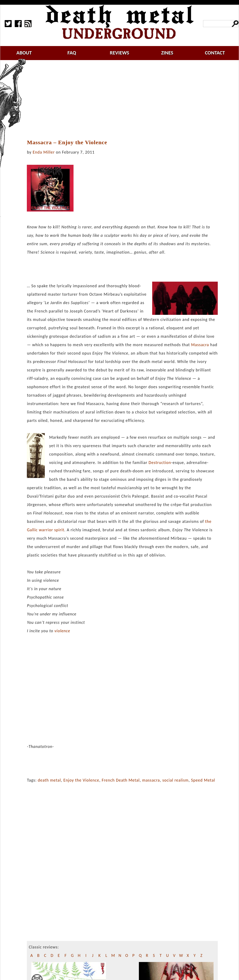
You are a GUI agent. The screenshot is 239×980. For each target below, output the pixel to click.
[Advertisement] (125, 100)
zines (167, 53)
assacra (202, 345)
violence (62, 631)
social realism (175, 780)
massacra (151, 780)
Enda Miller (44, 152)
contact (215, 53)
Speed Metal (203, 780)
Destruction (160, 463)
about (24, 53)
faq (72, 53)
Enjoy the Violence (81, 780)
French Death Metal (121, 780)
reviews (120, 53)
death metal (49, 780)
